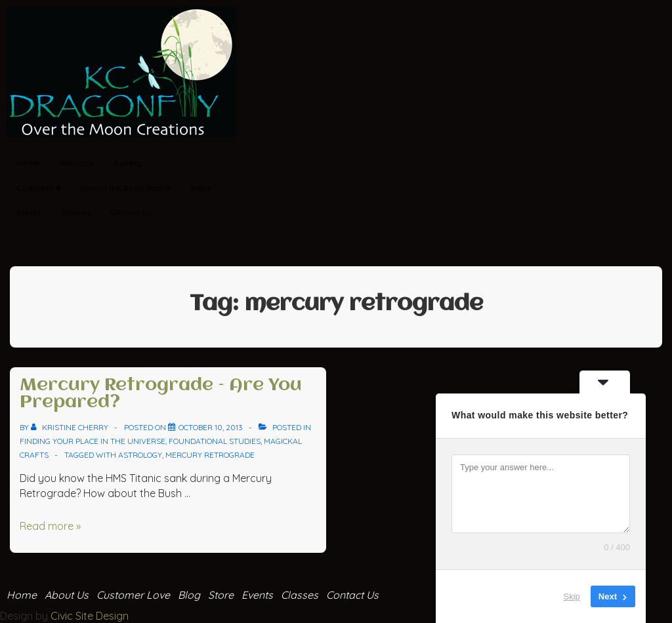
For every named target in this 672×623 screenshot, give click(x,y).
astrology (140, 455)
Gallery (143, 164)
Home (28, 163)
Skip (572, 596)
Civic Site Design (90, 616)
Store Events (241, 595)
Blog (189, 595)
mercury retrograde (210, 455)
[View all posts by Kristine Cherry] (71, 427)
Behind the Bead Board (125, 188)
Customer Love (133, 595)
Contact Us (131, 212)
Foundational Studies (215, 441)
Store (201, 188)
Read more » (50, 526)
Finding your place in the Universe (93, 441)
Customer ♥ (38, 188)
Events (29, 212)
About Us (77, 163)
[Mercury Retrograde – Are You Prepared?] (211, 427)
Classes (76, 212)
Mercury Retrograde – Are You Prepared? (161, 394)
